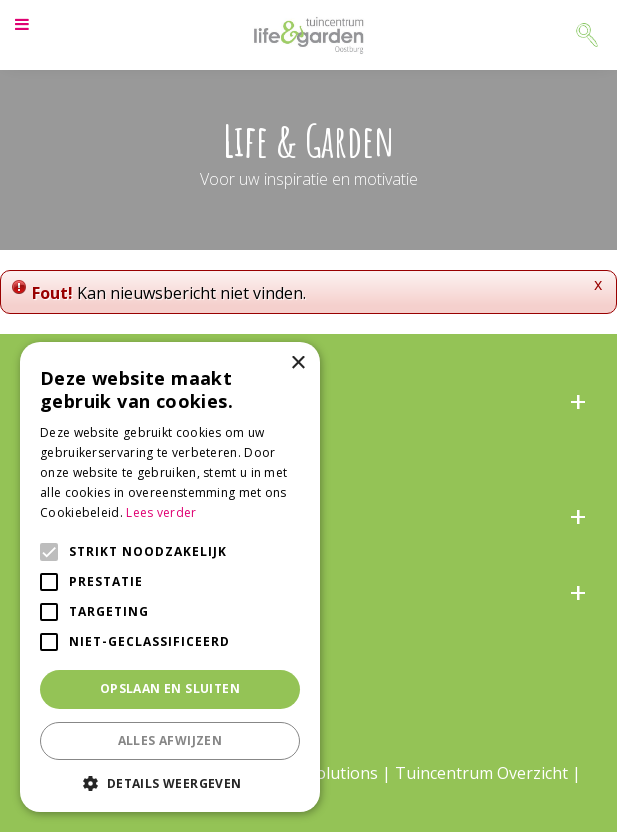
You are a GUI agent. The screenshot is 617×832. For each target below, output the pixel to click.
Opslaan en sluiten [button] (170, 688)
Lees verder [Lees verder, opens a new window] (161, 512)
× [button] (297, 363)
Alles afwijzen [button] (170, 740)
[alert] (170, 577)
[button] (170, 782)
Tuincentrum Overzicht (481, 773)
